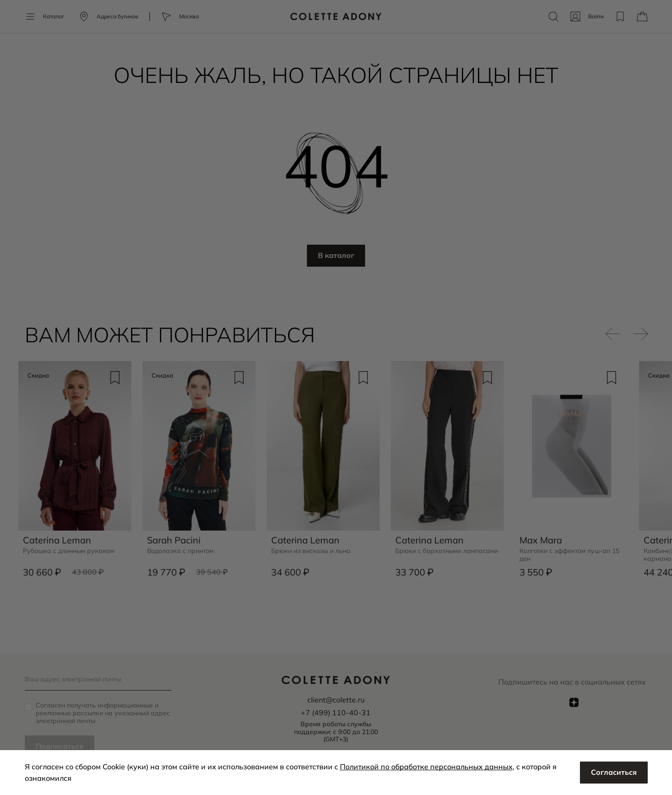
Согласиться (614, 773)
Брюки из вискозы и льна (311, 551)
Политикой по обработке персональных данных (426, 767)
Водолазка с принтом (181, 551)
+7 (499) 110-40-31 (336, 713)
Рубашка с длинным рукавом (69, 551)
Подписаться (60, 746)
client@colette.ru (336, 700)
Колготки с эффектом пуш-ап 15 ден (569, 555)
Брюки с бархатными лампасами (447, 551)
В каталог (336, 256)
